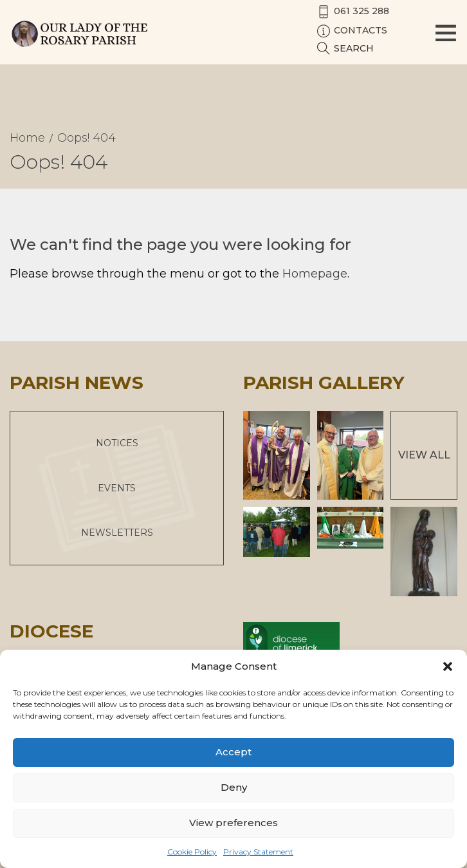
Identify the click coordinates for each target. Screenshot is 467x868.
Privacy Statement (258, 852)
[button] (448, 666)
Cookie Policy (192, 852)
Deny (234, 787)
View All (424, 455)
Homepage (315, 274)
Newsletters (117, 533)
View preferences (233, 823)
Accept (233, 752)
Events (117, 488)
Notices (117, 443)
